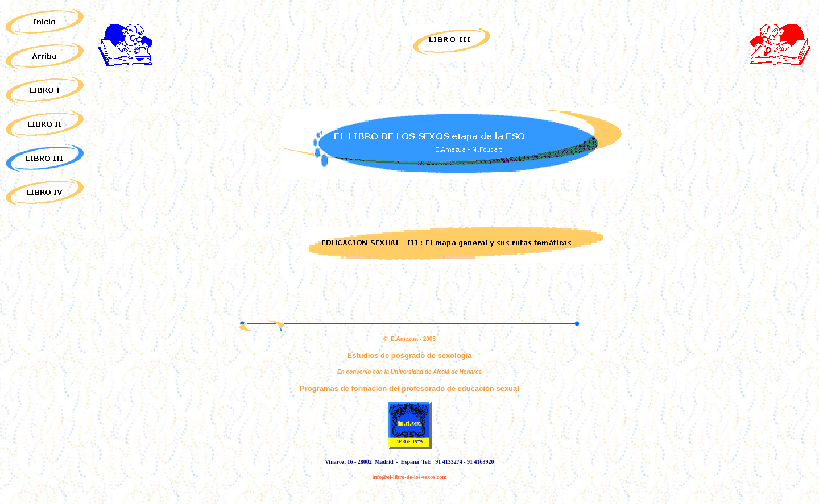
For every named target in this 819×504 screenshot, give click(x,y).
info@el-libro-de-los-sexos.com (409, 477)
